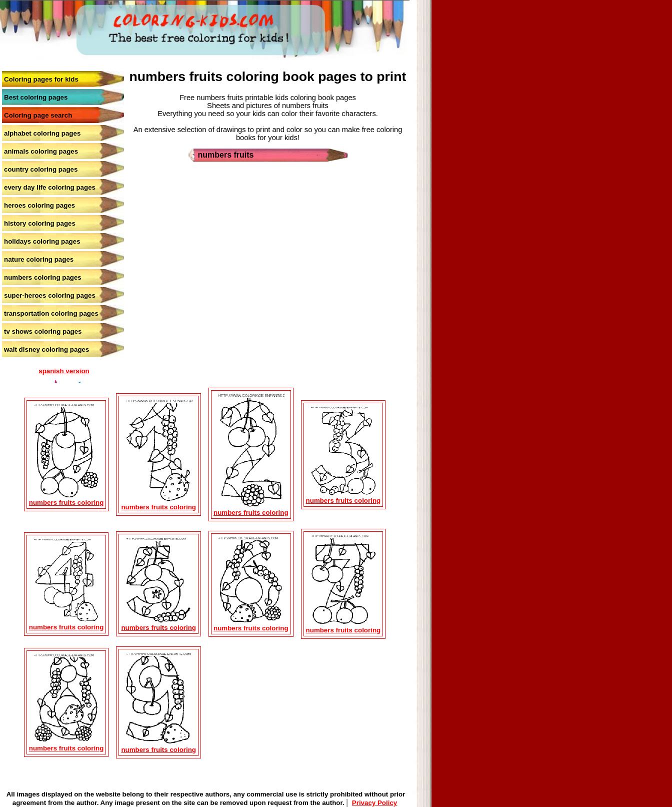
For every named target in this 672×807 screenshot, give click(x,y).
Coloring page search (38, 115)
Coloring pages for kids (41, 79)
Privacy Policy (374, 803)
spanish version (64, 371)
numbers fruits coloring (66, 503)
